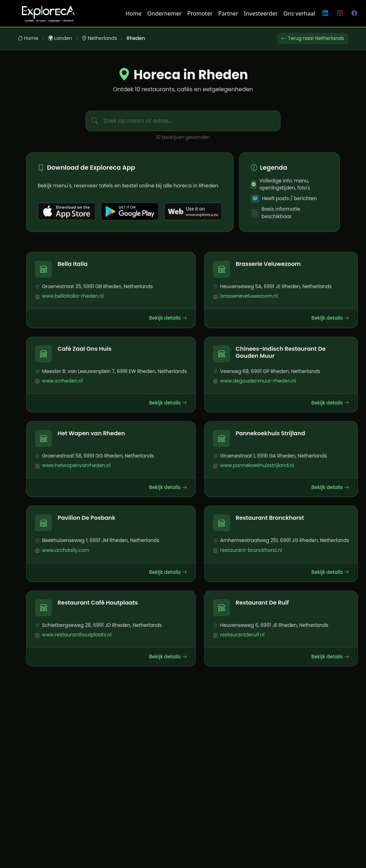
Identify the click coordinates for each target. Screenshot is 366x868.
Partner (228, 13)
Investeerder (261, 13)
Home (134, 13)
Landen (60, 39)
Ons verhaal (299, 13)
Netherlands (99, 39)
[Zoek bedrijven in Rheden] (192, 121)
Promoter (200, 13)
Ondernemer (164, 13)
